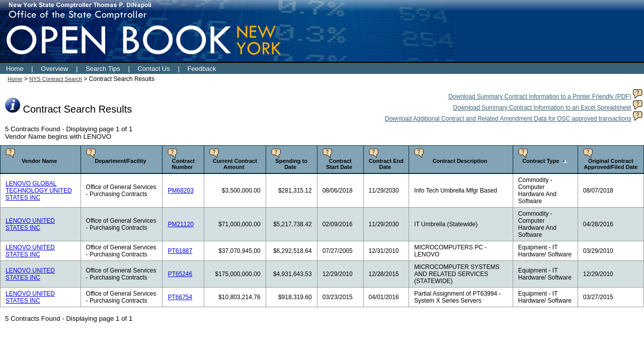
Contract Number (183, 164)
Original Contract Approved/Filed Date (611, 164)
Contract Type (541, 161)
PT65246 (180, 274)
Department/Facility (120, 161)
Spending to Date (291, 164)
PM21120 (180, 224)
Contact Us (153, 69)
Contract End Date (386, 164)
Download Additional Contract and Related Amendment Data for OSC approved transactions (508, 119)
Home (15, 69)
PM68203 (180, 191)
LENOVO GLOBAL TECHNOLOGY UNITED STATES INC (39, 191)
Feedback (202, 69)
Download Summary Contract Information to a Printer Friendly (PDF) (540, 97)
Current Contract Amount (235, 164)
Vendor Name (39, 161)
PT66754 (180, 297)
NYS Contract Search (56, 79)
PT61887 (180, 251)
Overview (54, 69)
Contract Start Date (339, 164)
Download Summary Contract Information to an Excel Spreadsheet (542, 108)
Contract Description (460, 161)
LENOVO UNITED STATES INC (30, 224)
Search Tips (103, 69)
